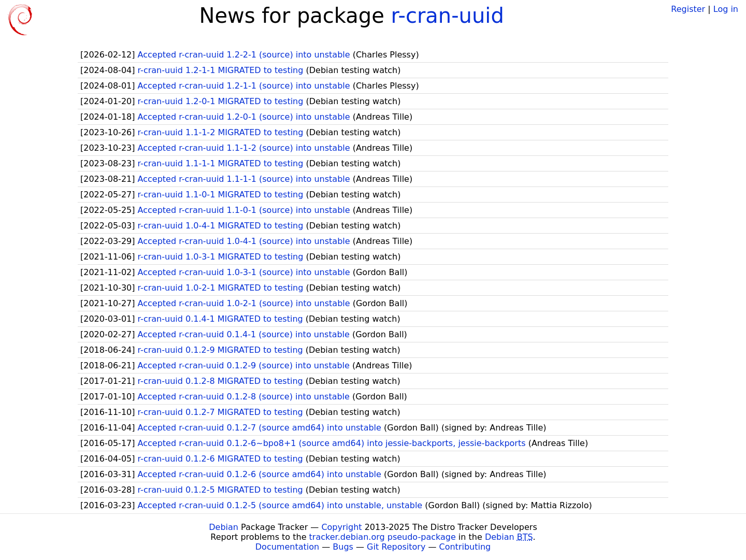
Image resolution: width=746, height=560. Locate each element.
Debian (224, 527)
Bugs (343, 547)
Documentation (287, 547)
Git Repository (396, 547)
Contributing (465, 547)
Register (688, 9)
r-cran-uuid (448, 16)
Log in (726, 9)
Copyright (341, 527)
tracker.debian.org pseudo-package (383, 537)
